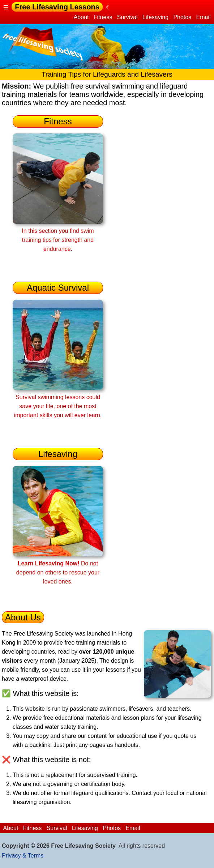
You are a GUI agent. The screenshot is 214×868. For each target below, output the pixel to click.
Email (203, 17)
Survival (127, 17)
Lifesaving (156, 17)
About (81, 17)
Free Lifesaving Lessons (57, 7)
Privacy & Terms (23, 856)
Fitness (103, 17)
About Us (23, 617)
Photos (182, 17)
